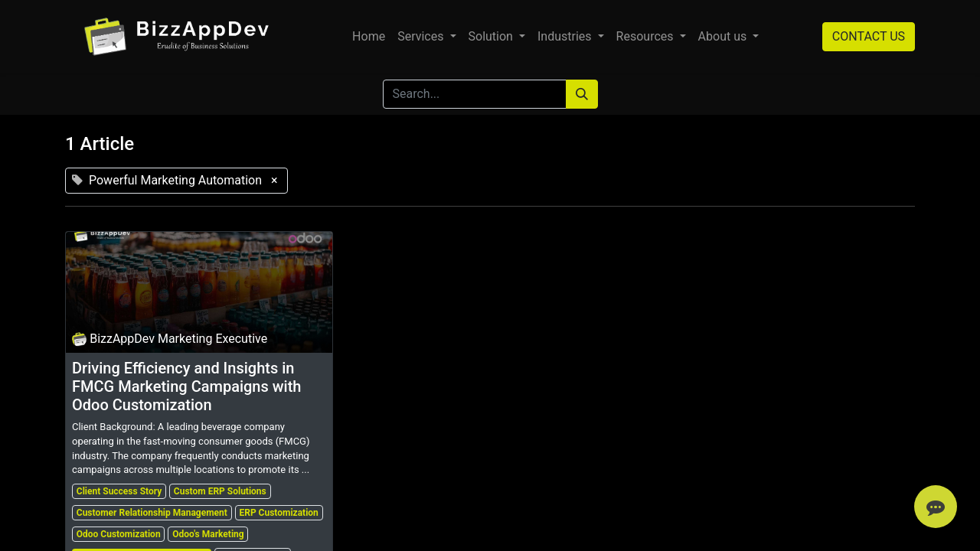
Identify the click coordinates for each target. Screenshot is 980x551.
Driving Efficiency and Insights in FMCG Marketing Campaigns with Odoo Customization (186, 386)
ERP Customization (278, 513)
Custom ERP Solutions (220, 491)
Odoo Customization (119, 534)
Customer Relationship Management (152, 513)
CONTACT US (869, 36)
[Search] (582, 94)
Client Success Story (119, 491)
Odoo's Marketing (208, 534)
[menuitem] (369, 37)
